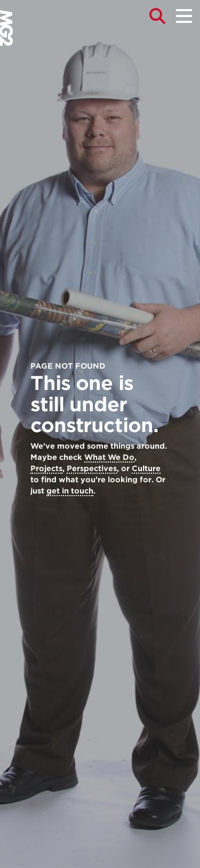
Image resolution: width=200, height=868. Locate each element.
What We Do (109, 457)
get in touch (70, 491)
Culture (146, 468)
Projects (46, 468)
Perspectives (92, 468)
